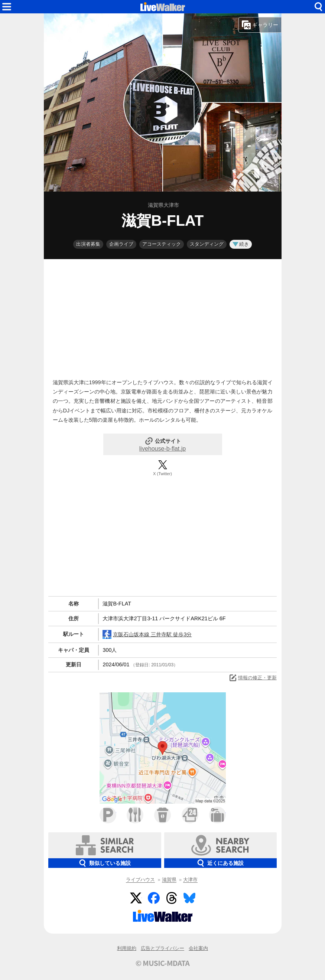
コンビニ (190, 815)
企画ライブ (121, 244)
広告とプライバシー (162, 948)
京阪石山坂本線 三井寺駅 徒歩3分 (147, 634)
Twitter (136, 898)
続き (241, 244)
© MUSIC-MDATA (163, 963)
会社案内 (198, 948)
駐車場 (108, 815)
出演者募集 (88, 244)
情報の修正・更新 (253, 678)
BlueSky (189, 898)
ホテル (217, 815)
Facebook (154, 898)
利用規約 (127, 948)
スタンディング (207, 244)
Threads (172, 898)
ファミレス (135, 815)
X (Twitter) (162, 474)
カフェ (162, 815)
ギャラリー (260, 25)
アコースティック (162, 244)
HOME (163, 7)
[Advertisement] (163, 317)
